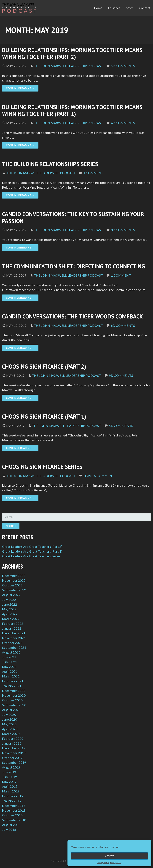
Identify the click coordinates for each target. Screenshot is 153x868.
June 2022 (10, 604)
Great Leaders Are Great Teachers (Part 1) (32, 551)
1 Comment (93, 173)
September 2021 (14, 647)
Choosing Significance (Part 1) (44, 416)
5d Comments (123, 66)
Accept (109, 856)
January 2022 (12, 628)
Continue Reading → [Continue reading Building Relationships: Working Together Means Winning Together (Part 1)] (20, 145)
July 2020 (9, 715)
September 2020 (14, 705)
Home (98, 8)
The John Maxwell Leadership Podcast (68, 66)
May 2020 (9, 724)
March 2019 (11, 791)
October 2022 (12, 585)
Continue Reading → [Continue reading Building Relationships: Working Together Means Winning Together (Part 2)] (20, 88)
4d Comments (123, 123)
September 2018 (14, 820)
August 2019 (11, 767)
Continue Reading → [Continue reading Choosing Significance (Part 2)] (20, 398)
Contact (145, 8)
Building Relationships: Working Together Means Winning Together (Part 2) (72, 53)
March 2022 (11, 619)
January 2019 (12, 801)
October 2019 (12, 758)
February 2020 (13, 738)
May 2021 (9, 667)
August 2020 (11, 710)
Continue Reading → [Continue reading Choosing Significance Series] (20, 498)
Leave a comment (99, 476)
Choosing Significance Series (42, 467)
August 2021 (11, 652)
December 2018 (14, 806)
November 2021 (14, 638)
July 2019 (9, 772)
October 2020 (12, 700)
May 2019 (9, 782)
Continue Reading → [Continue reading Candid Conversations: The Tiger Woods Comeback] (20, 348)
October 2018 (12, 815)
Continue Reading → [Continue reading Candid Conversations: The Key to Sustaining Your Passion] (20, 248)
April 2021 (10, 671)
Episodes (114, 8)
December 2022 (14, 576)
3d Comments (123, 230)
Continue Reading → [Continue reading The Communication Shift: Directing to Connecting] (20, 298)
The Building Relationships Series (50, 164)
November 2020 (14, 695)
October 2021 (12, 643)
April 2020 (10, 729)
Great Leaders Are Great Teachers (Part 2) (32, 547)
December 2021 (14, 633)
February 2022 (13, 623)
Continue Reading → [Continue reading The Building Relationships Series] (20, 195)
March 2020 (11, 734)
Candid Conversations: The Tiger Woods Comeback (73, 316)
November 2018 (14, 810)
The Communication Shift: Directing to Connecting (73, 266)
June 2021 (10, 662)
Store (130, 8)
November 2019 (14, 753)
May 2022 (9, 609)
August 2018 (11, 825)
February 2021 (13, 681)
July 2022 (9, 600)
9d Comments (121, 375)
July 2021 (9, 657)
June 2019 (10, 777)
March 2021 (11, 676)
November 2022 (14, 580)
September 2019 (14, 762)
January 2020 (12, 743)
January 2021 (12, 686)
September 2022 (14, 590)
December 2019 (14, 748)
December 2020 (14, 691)
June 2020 (10, 719)
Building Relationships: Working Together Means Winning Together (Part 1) (72, 110)
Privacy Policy (103, 862)
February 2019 (13, 796)
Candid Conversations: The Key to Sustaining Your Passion (73, 217)
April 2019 (10, 786)
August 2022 (11, 595)
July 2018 (9, 830)
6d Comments (123, 325)
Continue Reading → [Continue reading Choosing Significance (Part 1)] (20, 448)
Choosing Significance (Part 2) (44, 366)
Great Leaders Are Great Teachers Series (31, 556)
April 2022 (10, 614)
